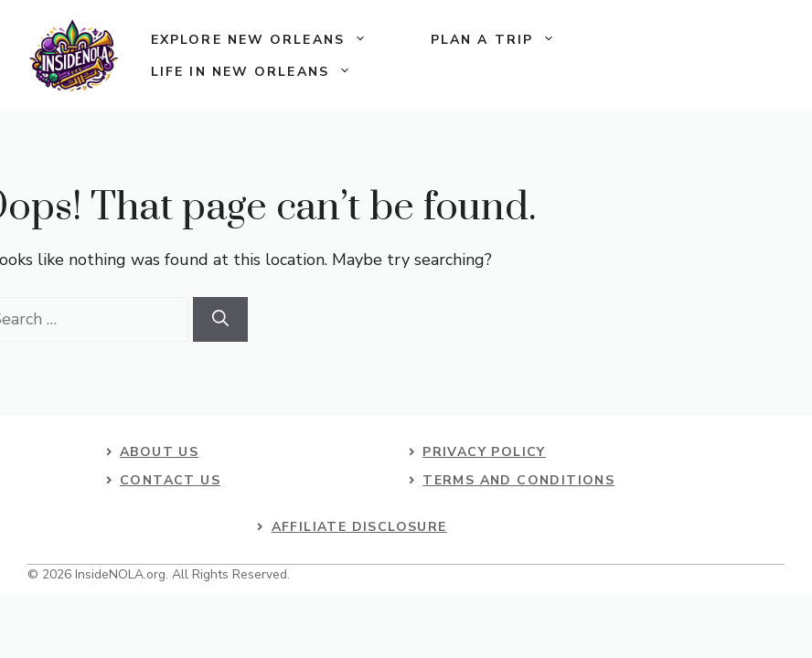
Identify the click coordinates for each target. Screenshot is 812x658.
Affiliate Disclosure (359, 527)
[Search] (220, 319)
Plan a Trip (509, 40)
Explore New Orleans (275, 40)
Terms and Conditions (518, 480)
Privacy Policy (484, 452)
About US (159, 452)
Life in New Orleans (267, 72)
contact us (170, 480)
